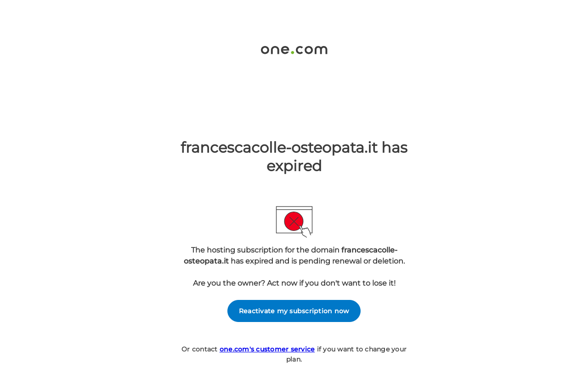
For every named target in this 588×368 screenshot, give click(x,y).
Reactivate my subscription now (294, 311)
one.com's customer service (267, 349)
